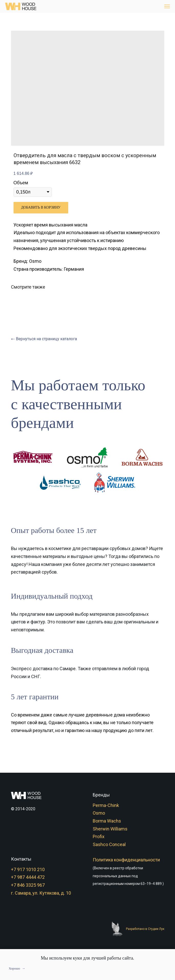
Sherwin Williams (110, 829)
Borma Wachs (107, 821)
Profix (99, 836)
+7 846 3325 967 (28, 885)
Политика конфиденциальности (126, 860)
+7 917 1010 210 (28, 869)
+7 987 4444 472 (28, 877)
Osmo (99, 813)
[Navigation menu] (167, 6)
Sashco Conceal (109, 844)
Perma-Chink (106, 805)
